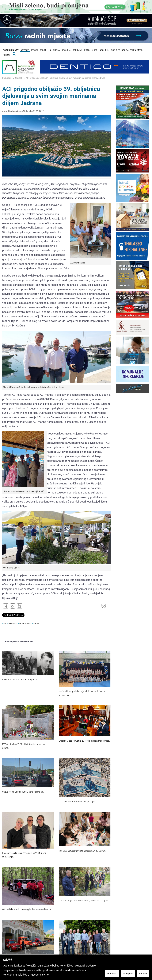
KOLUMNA (77, 50)
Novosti (19, 78)
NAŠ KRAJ (104, 50)
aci (5, 624)
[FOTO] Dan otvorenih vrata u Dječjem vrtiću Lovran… (82, 851)
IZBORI (34, 50)
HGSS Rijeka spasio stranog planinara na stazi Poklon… (28, 909)
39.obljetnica (25, 624)
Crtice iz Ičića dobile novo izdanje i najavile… (78, 802)
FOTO (87, 50)
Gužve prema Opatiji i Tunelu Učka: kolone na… (23, 792)
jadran (36, 624)
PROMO (7, 55)
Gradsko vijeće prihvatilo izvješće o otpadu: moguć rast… (84, 741)
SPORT (43, 50)
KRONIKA (66, 50)
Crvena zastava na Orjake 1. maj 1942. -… (21, 680)
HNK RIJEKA (54, 50)
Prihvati (143, 974)
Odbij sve (128, 974)
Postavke (112, 974)
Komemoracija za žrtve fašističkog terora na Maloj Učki (84, 901)
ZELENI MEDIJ (136, 50)
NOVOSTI (25, 50)
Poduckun (7, 78)
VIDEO (95, 50)
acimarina (13, 624)
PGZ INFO (116, 50)
